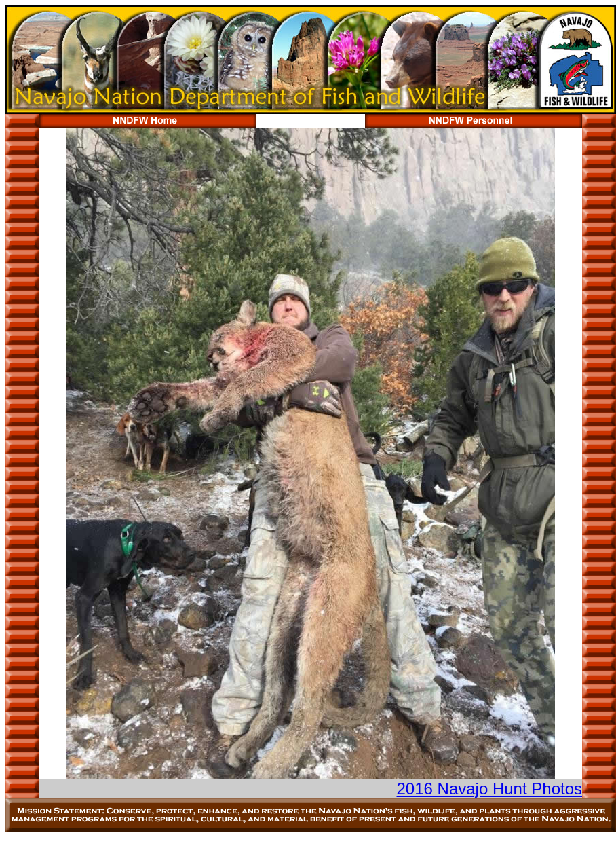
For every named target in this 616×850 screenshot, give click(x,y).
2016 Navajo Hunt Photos (489, 789)
